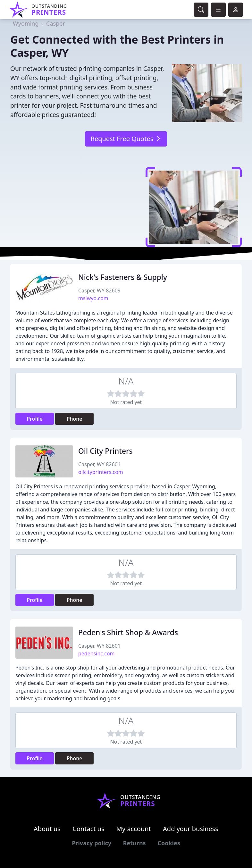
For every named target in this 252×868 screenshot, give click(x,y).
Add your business (191, 829)
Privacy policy (92, 843)
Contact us (88, 829)
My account (134, 829)
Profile (35, 419)
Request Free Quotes (126, 139)
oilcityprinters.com (101, 472)
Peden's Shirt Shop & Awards (128, 632)
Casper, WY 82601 (99, 464)
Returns (134, 843)
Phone (75, 419)
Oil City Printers (105, 451)
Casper (56, 23)
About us (47, 829)
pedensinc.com (97, 653)
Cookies (169, 843)
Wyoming (26, 23)
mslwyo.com (93, 298)
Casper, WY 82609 (99, 291)
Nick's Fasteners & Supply (123, 277)
